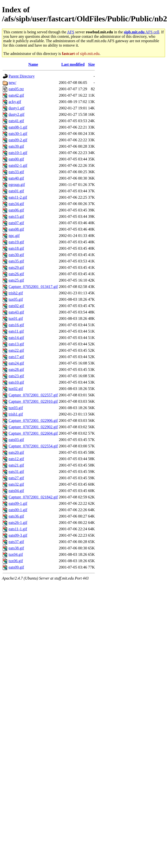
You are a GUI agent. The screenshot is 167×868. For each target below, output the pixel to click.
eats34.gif (16, 204)
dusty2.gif (16, 114)
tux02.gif (16, 389)
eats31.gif (16, 472)
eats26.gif (16, 274)
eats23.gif (16, 376)
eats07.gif (16, 223)
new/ (12, 83)
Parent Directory (22, 76)
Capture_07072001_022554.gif (33, 446)
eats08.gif (16, 229)
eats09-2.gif (18, 140)
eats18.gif (16, 248)
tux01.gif (16, 318)
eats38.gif (16, 548)
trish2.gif (16, 293)
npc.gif (14, 236)
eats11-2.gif (18, 197)
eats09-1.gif (18, 503)
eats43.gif (16, 312)
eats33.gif (16, 172)
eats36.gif (16, 516)
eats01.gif (16, 191)
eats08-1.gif (18, 127)
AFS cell (141, 32)
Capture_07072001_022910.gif (33, 401)
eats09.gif (16, 567)
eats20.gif (16, 452)
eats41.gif (16, 121)
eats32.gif (16, 484)
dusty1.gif (16, 108)
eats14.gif (16, 338)
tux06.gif (16, 561)
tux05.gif (16, 299)
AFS (71, 32)
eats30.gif (16, 255)
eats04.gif (16, 491)
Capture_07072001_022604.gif (33, 433)
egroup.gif (17, 185)
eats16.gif (16, 325)
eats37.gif (16, 542)
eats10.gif (16, 382)
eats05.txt (16, 89)
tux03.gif (16, 408)
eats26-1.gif (18, 523)
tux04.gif (16, 554)
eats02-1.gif (18, 165)
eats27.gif (16, 478)
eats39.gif (16, 146)
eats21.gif (16, 465)
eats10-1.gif (18, 153)
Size (92, 64)
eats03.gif (16, 440)
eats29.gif (16, 267)
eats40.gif (16, 178)
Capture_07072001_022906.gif (33, 421)
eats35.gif (16, 261)
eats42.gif (16, 95)
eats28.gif (16, 369)
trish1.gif (16, 414)
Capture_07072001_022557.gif (33, 395)
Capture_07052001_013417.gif (33, 287)
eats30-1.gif (18, 134)
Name (33, 64)
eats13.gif (16, 344)
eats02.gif (16, 306)
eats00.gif (16, 159)
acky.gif (15, 102)
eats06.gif (16, 210)
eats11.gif (16, 331)
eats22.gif (16, 350)
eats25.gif (16, 280)
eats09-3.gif (18, 535)
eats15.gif (16, 216)
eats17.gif (16, 357)
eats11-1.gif (18, 529)
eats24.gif (16, 363)
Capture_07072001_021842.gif (33, 497)
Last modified (73, 64)
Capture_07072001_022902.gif (33, 427)
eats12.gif (16, 459)
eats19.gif (16, 242)
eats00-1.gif (18, 510)
